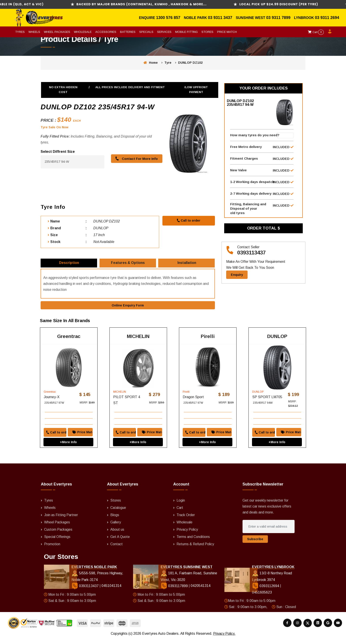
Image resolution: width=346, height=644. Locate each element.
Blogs (115, 520)
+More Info (68, 444)
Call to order (188, 220)
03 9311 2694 (327, 18)
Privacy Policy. (224, 639)
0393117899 (174, 591)
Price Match (227, 32)
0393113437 (251, 258)
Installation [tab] (187, 264)
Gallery (116, 527)
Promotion (52, 549)
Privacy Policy (187, 535)
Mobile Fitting (186, 32)
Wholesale (83, 32)
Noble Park (196, 18)
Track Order (186, 520)
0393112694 (266, 591)
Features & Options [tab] (128, 264)
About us (117, 535)
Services (164, 32)
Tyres (20, 32)
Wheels (34, 32)
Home (151, 63)
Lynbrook (304, 18)
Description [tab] (69, 264)
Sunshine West (251, 18)
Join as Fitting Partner (61, 520)
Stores (207, 32)
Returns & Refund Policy (196, 549)
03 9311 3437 (220, 18)
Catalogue (118, 513)
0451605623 (262, 598)
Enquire (148, 18)
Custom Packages (58, 535)
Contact (117, 549)
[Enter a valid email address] (269, 532)
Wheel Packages (57, 32)
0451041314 (111, 591)
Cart (316, 32)
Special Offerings (57, 542)
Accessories (106, 32)
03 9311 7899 (278, 18)
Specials (146, 32)
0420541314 (200, 591)
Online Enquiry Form (128, 308)
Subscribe (255, 545)
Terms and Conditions (193, 542)
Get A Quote (120, 542)
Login (181, 506)
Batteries (128, 32)
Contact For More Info (136, 159)
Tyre (168, 63)
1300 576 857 (168, 18)
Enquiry (237, 280)
